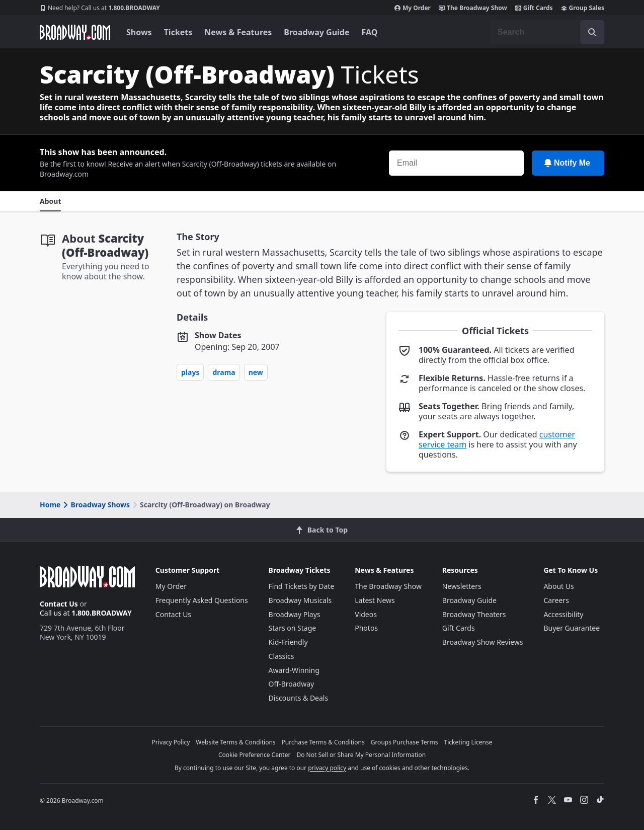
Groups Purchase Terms (405, 742)
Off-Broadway (292, 684)
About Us (558, 586)
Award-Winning (294, 670)
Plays (190, 372)
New (256, 372)
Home (50, 505)
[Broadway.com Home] (75, 32)
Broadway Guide (316, 32)
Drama (224, 372)
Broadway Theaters (474, 614)
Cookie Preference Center (255, 755)
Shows (139, 32)
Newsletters (462, 586)
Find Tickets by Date (302, 586)
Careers (556, 600)
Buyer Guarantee (572, 628)
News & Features (238, 32)
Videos (366, 614)
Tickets (178, 32)
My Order (413, 8)
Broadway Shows (96, 505)
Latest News (375, 600)
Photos (366, 628)
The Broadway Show (473, 8)
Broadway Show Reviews (483, 642)
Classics (281, 656)
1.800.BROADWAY (100, 8)
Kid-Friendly (288, 642)
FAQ (370, 32)
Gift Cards (534, 8)
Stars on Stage (293, 628)
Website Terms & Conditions (235, 742)
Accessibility (563, 614)
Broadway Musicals (300, 600)
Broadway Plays (295, 614)
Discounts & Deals (299, 698)
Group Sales (583, 8)
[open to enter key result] (592, 32)
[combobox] (547, 32)
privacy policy (327, 768)
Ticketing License (468, 742)
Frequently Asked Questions (202, 600)
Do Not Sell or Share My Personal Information (361, 755)
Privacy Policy (171, 742)
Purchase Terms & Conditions (323, 742)
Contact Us (59, 604)
